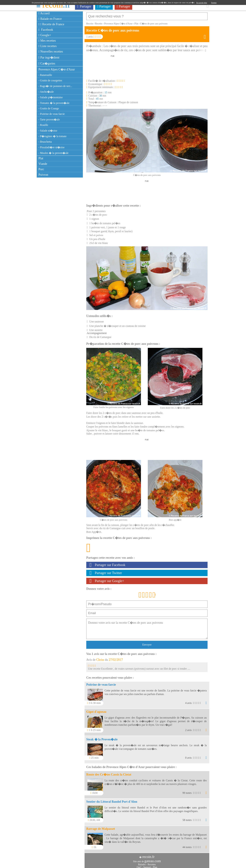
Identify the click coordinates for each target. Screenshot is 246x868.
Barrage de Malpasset (101, 827)
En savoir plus (202, 3)
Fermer (214, 3)
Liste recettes (48, 46)
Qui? (139, 866)
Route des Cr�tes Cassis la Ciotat (109, 773)
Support (147, 866)
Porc (41, 169)
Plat (41, 158)
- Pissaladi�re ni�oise (52, 147)
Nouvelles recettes (51, 52)
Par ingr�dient (49, 57)
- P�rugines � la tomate (52, 136)
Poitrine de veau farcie (101, 683)
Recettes (152, 863)
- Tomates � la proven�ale (54, 103)
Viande (43, 164)
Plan (155, 866)
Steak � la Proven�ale (102, 738)
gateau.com (153, 859)
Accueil (44, 13)
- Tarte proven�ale (49, 120)
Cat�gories (47, 63)
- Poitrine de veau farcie (52, 114)
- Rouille (43, 125)
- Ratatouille (45, 75)
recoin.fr (148, 855)
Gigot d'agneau (96, 710)
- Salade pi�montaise (51, 97)
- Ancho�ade (46, 92)
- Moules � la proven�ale (53, 153)
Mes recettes (47, 41)
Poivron (43, 175)
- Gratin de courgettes (50, 80)
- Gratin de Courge (49, 108)
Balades (142, 863)
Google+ (45, 35)
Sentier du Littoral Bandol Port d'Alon (112, 800)
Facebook (46, 30)
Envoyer (147, 643)
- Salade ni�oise (48, 131)
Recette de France (51, 24)
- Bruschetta (45, 142)
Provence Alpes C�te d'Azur (57, 69)
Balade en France (50, 19)
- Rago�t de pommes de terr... (55, 86)
